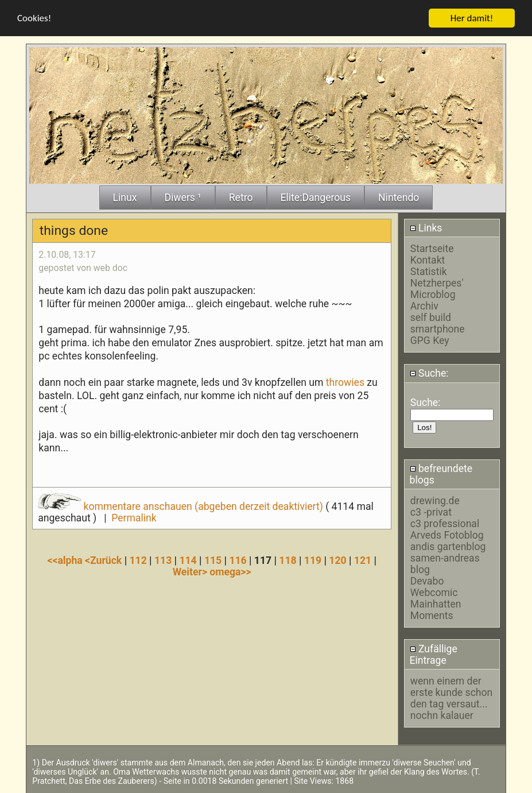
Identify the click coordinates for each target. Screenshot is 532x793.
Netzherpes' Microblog (437, 288)
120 (337, 560)
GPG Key (430, 340)
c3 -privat (431, 512)
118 (288, 560)
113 (163, 560)
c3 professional (445, 524)
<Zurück (105, 560)
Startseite (432, 248)
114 (188, 560)
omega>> (230, 571)
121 (363, 560)
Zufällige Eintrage (434, 654)
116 (238, 560)
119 (313, 560)
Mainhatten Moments (436, 610)
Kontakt (428, 260)
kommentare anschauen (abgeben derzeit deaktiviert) (182, 506)
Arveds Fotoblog (447, 535)
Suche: (429, 373)
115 (213, 560)
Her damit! (472, 18)
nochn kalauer (442, 715)
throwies (345, 382)
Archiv (424, 305)
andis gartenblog (448, 547)
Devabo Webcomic (434, 587)
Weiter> (191, 571)
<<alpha (67, 560)
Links (426, 227)
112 (138, 560)
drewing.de (435, 501)
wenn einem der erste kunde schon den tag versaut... (452, 692)
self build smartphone (438, 323)
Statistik (429, 271)
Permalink (134, 517)
